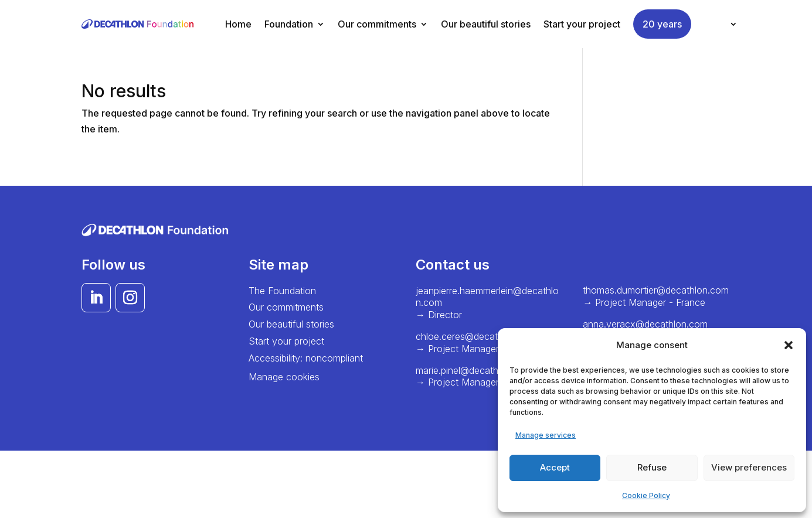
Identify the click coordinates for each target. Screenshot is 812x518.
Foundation (289, 24)
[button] (789, 345)
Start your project (582, 24)
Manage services (546, 435)
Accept (555, 467)
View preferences (749, 467)
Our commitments (377, 24)
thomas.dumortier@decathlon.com (656, 290)
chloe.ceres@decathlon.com (476, 336)
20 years (662, 24)
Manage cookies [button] (284, 377)
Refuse (652, 467)
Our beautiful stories (486, 24)
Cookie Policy (646, 495)
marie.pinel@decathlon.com (474, 370)
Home (238, 24)
